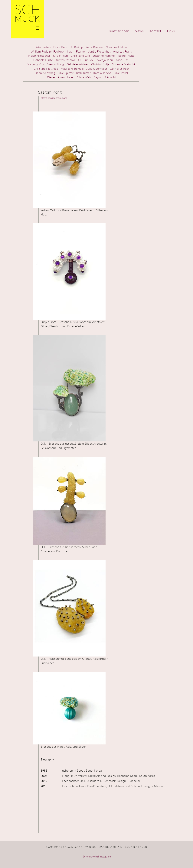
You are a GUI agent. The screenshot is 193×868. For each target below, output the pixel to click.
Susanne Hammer (104, 55)
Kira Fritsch (60, 55)
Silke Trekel (121, 73)
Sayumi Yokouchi (105, 77)
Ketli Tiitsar (83, 73)
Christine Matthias (46, 68)
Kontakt (155, 31)
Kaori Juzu (122, 60)
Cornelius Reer (119, 68)
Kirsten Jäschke (65, 60)
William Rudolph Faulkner (48, 51)
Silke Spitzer (66, 73)
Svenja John (105, 60)
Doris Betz (60, 47)
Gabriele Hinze (43, 60)
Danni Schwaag (45, 73)
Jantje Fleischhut (99, 51)
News (139, 31)
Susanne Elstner (117, 47)
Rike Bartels (43, 47)
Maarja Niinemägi (72, 68)
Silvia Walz (84, 77)
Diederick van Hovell (61, 77)
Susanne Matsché (124, 64)
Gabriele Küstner (78, 64)
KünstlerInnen (118, 31)
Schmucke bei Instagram (96, 856)
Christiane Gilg (80, 55)
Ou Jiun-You (86, 60)
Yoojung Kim (36, 64)
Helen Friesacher (39, 55)
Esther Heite (126, 55)
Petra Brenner (95, 47)
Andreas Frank (123, 51)
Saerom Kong (55, 64)
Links (171, 31)
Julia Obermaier (97, 68)
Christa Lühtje (100, 64)
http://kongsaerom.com (54, 98)
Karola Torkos (102, 73)
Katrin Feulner (77, 51)
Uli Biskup (76, 47)
